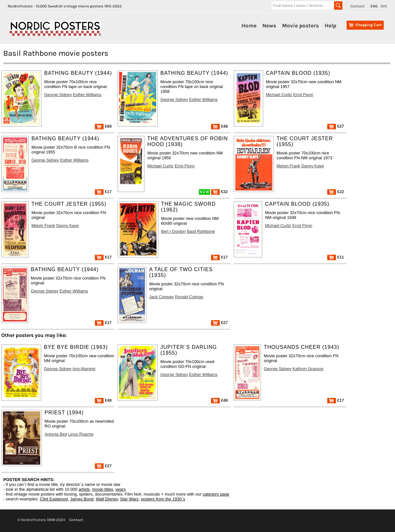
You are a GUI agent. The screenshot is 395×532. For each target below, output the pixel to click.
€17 (103, 192)
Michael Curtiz (279, 95)
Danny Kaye (313, 166)
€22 (336, 192)
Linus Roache (81, 434)
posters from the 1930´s (163, 499)
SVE (384, 6)
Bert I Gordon (173, 231)
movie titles (102, 489)
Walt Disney (107, 499)
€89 (103, 126)
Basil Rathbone (201, 231)
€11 (336, 257)
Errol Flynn (303, 95)
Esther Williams (87, 95)
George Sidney (58, 95)
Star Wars (129, 499)
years (121, 489)
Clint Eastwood (54, 499)
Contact (358, 6)
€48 (219, 126)
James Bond (82, 499)
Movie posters (300, 25)
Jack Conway (161, 297)
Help (330, 25)
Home (249, 25)
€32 (219, 192)
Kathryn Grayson (308, 369)
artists (84, 489)
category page (216, 494)
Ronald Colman (189, 297)
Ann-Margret (84, 369)
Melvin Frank (288, 166)
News (269, 25)
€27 (336, 126)
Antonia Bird (56, 434)
